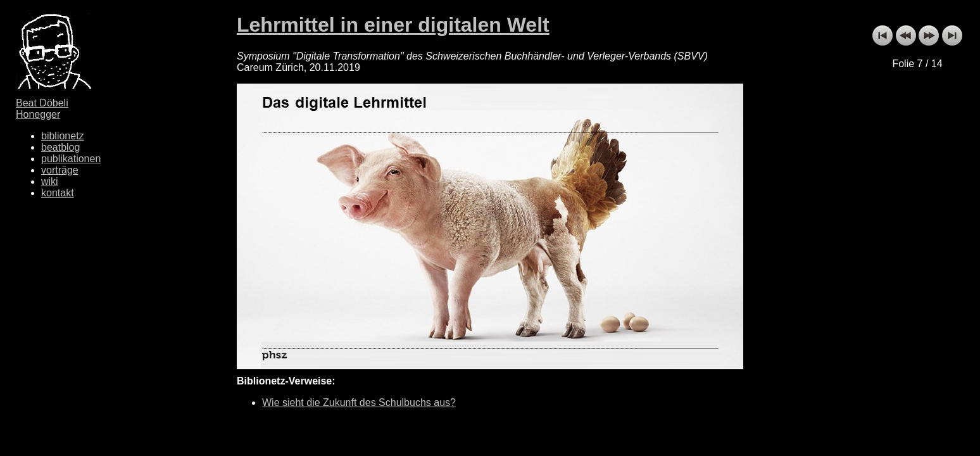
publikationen (71, 159)
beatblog (60, 147)
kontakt (58, 193)
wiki (50, 181)
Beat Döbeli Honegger (42, 109)
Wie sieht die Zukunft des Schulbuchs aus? (359, 402)
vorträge (60, 170)
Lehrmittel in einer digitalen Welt (393, 25)
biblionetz (63, 136)
